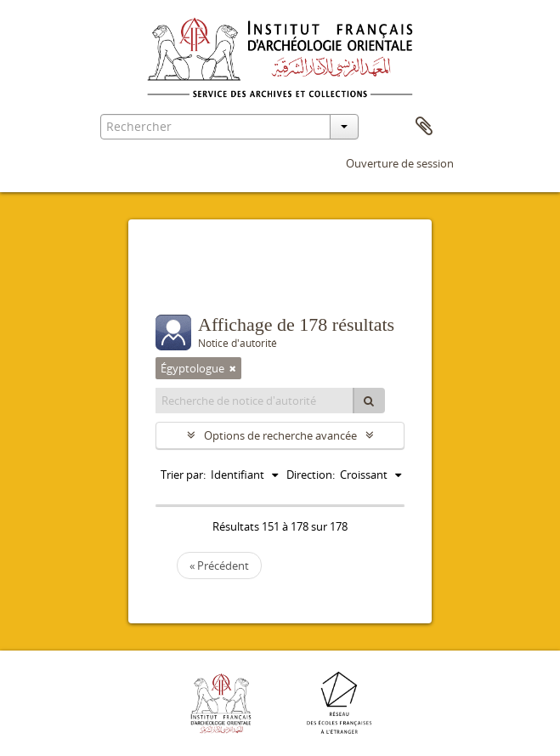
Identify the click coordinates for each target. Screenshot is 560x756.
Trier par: (183, 475)
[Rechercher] (369, 401)
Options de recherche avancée (280, 435)
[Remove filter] (233, 368)
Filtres (192, 281)
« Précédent (219, 566)
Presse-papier (424, 127)
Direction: (311, 475)
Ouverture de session (400, 163)
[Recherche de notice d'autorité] (255, 401)
